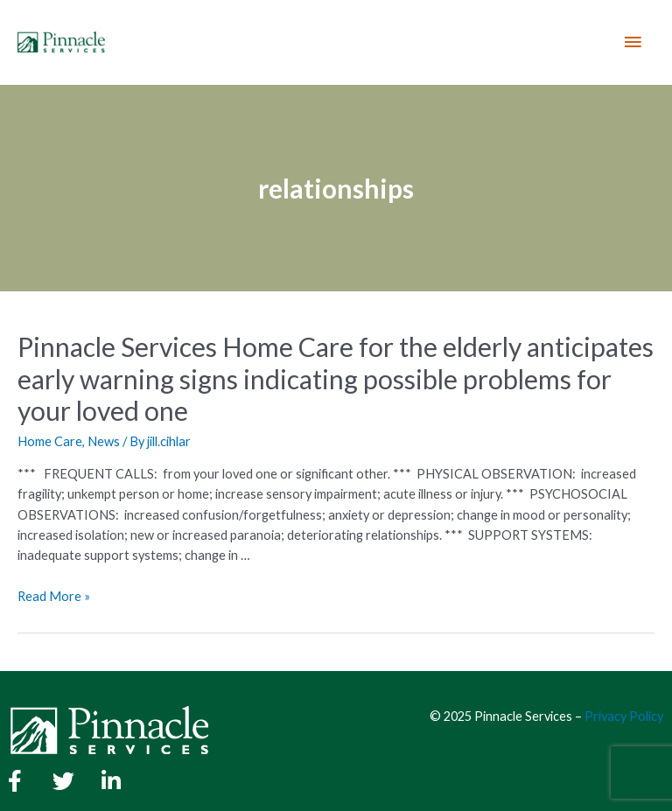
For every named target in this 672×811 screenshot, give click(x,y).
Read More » (54, 596)
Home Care (50, 441)
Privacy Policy (624, 716)
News (104, 441)
